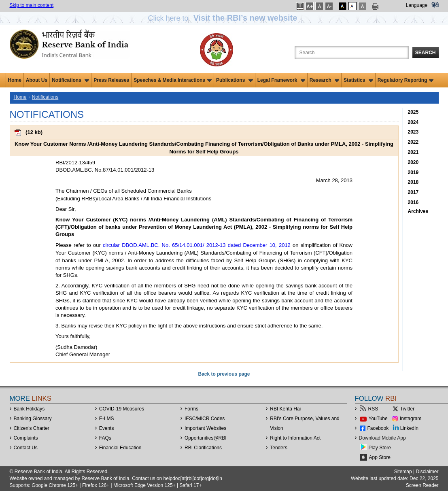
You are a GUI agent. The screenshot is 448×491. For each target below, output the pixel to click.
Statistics (358, 80)
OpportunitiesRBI (206, 438)
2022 (413, 142)
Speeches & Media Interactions (173, 80)
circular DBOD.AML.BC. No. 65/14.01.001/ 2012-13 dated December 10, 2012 (197, 245)
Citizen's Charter (32, 428)
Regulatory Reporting (406, 80)
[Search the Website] (352, 53)
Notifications (70, 80)
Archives (418, 211)
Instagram (411, 419)
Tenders (279, 448)
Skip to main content (32, 5)
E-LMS (107, 419)
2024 (413, 122)
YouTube (378, 419)
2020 (413, 162)
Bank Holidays (29, 409)
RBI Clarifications (203, 448)
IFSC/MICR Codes (205, 419)
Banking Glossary (33, 419)
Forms (191, 409)
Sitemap (403, 472)
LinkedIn (409, 428)
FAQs (105, 438)
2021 (413, 152)
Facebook (378, 428)
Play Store (380, 448)
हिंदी (435, 5)
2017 (413, 192)
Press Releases (111, 80)
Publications (235, 80)
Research (324, 80)
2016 (413, 202)
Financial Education (120, 448)
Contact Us (26, 448)
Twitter (407, 409)
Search (426, 53)
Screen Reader (422, 485)
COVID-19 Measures (122, 409)
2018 (413, 182)
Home (15, 80)
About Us (37, 80)
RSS (373, 409)
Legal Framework (281, 80)
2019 (413, 172)
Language (417, 5)
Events (107, 428)
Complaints (26, 438)
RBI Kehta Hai (285, 409)
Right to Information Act (295, 438)
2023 (413, 132)
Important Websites (205, 428)
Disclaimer (427, 472)
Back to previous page (224, 374)
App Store (380, 457)
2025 (413, 112)
